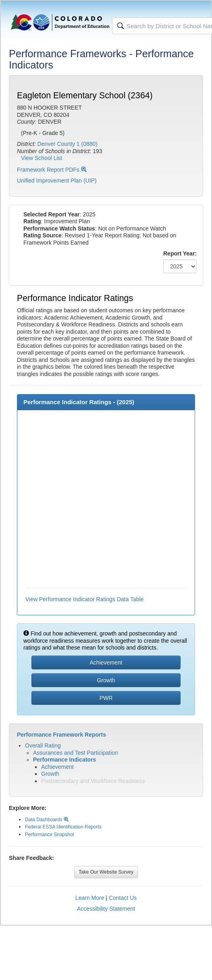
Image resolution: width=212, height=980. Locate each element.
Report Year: (180, 253)
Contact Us (123, 898)
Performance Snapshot (50, 835)
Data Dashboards (47, 820)
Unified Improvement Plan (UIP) (57, 181)
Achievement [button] (106, 662)
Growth (50, 774)
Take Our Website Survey (106, 872)
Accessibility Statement (106, 909)
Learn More (90, 898)
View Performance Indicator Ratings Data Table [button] (85, 599)
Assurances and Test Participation (76, 753)
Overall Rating (43, 745)
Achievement (57, 767)
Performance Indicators (64, 760)
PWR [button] (106, 698)
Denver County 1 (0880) (68, 144)
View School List (42, 158)
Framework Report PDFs (52, 170)
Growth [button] (106, 680)
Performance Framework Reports (61, 735)
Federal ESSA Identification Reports (63, 827)
